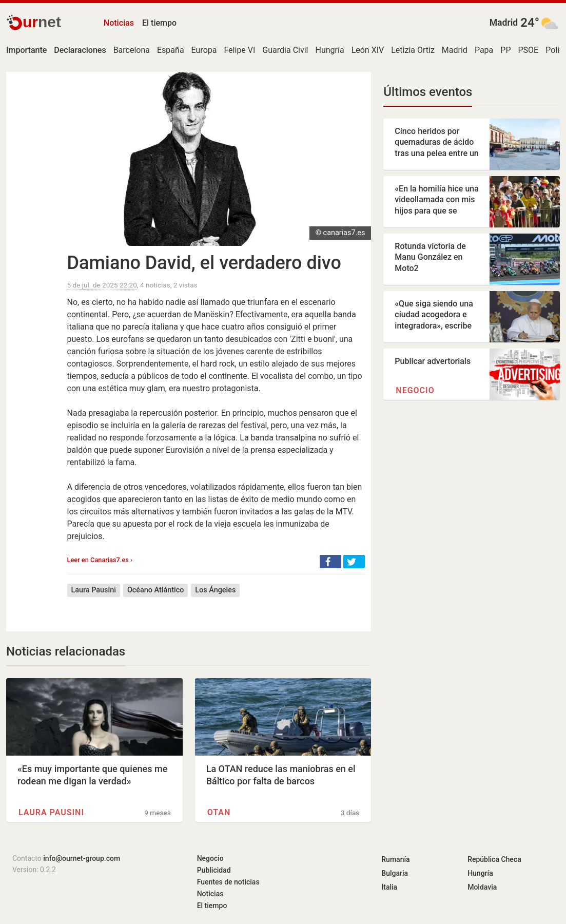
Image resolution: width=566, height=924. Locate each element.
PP (505, 50)
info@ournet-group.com (82, 858)
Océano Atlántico (155, 590)
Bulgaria (395, 873)
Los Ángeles (215, 590)
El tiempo (159, 23)
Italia (389, 887)
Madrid (504, 23)
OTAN (219, 812)
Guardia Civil (285, 50)
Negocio (415, 390)
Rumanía (395, 859)
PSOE (528, 50)
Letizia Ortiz (413, 50)
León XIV (368, 50)
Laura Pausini (94, 590)
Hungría (329, 50)
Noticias (119, 23)
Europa (204, 50)
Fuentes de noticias (228, 882)
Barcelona (132, 50)
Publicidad (214, 870)
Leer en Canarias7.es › (100, 560)
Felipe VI (239, 50)
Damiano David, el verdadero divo (204, 263)
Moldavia (482, 887)
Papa (484, 50)
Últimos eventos (428, 92)
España (171, 50)
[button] (330, 562)
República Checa (494, 859)
